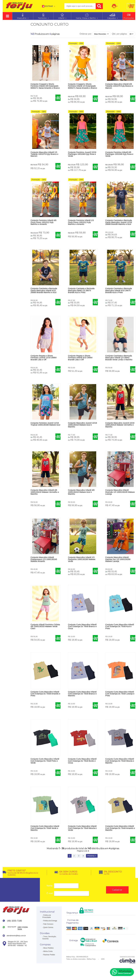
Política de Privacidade (47, 917)
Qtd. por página (119, 34)
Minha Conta (48, 952)
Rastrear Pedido (49, 955)
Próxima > (92, 856)
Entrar (49, 6)
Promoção (73, 43)
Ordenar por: (86, 34)
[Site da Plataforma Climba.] (127, 961)
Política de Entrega (50, 921)
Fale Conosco (48, 925)
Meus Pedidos (49, 949)
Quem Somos (48, 928)
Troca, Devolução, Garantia (49, 938)
